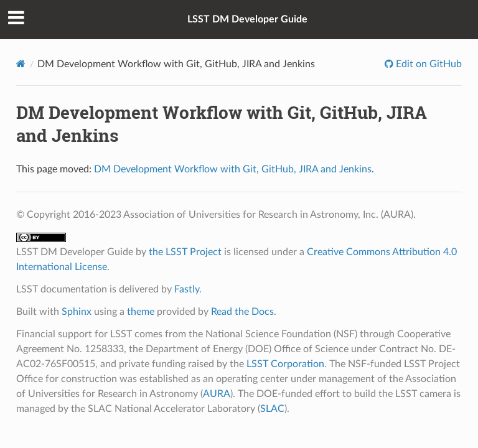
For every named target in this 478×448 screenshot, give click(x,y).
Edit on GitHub (428, 64)
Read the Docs (242, 312)
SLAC (272, 409)
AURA (217, 394)
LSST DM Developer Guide (247, 19)
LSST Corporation (285, 364)
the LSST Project (185, 252)
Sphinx (77, 312)
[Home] (21, 64)
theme (141, 312)
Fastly (187, 289)
